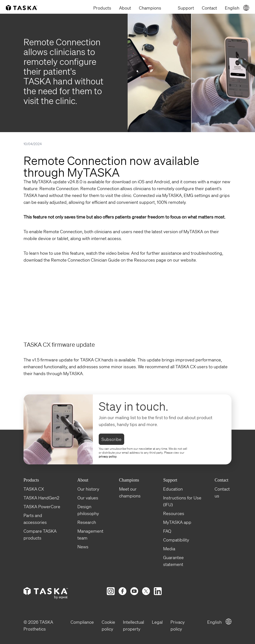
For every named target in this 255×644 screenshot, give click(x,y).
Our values (88, 498)
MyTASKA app (177, 522)
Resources (174, 513)
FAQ (167, 531)
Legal (157, 622)
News (83, 547)
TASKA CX (34, 489)
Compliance (82, 622)
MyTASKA (73, 373)
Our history (88, 489)
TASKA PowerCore (42, 506)
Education (173, 489)
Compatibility (176, 540)
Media (169, 549)
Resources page (150, 260)
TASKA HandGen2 (41, 498)
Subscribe (111, 439)
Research (87, 522)
